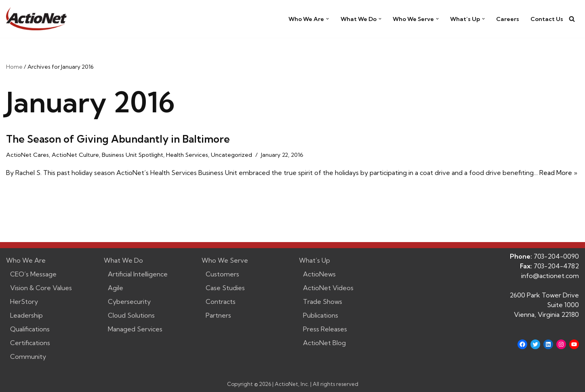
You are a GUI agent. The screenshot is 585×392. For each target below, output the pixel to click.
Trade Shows (323, 301)
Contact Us (547, 19)
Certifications (30, 343)
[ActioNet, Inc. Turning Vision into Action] (36, 19)
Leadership (26, 315)
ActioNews (319, 274)
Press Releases (325, 329)
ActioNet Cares (27, 155)
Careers (508, 19)
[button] (327, 19)
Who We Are (26, 260)
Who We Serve (225, 260)
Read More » (558, 173)
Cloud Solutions (131, 315)
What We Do (123, 260)
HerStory (24, 301)
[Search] (572, 19)
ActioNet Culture (75, 155)
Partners (218, 315)
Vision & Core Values (41, 288)
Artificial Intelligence (138, 274)
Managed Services (135, 329)
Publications (321, 315)
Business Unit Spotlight (133, 155)
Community (28, 356)
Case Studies (225, 288)
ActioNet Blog (324, 343)
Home (14, 67)
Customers (222, 274)
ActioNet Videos (328, 288)
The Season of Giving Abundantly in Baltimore (118, 139)
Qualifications (30, 329)
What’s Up (315, 260)
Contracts (221, 301)
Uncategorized (231, 155)
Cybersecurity (129, 301)
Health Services (187, 155)
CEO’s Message (33, 274)
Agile (116, 288)
